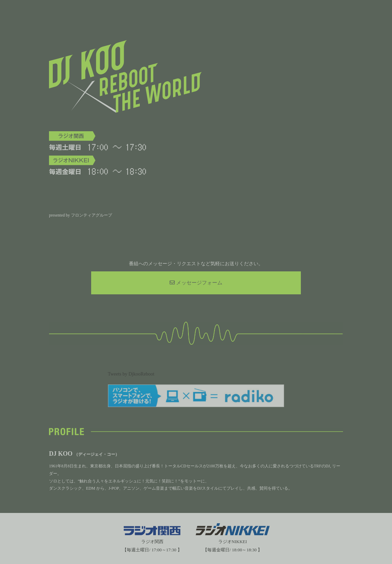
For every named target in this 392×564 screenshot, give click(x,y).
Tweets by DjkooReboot (131, 374)
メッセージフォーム (196, 283)
